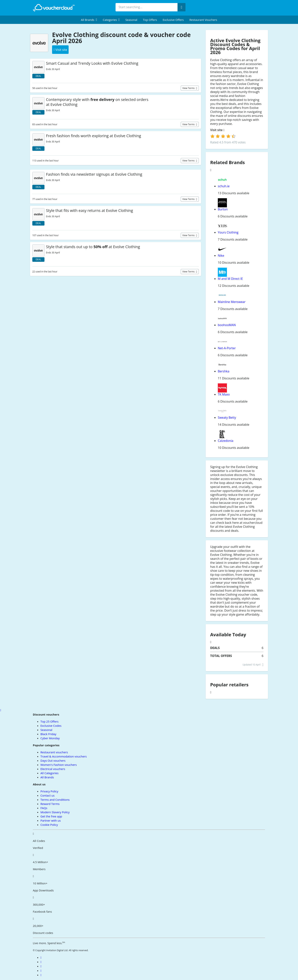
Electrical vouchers (53, 769)
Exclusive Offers (173, 20)
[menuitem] (89, 20)
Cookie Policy (49, 825)
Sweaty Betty (227, 418)
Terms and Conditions (55, 800)
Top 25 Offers (50, 721)
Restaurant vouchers (203, 20)
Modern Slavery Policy (55, 812)
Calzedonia (226, 441)
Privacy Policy (49, 791)
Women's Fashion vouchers (59, 765)
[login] (223, 136)
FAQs (44, 808)
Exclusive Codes (51, 726)
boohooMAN (227, 325)
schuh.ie (224, 186)
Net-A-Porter (227, 348)
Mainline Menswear (232, 302)
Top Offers (150, 20)
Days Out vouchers (53, 761)
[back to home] (54, 8)
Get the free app (51, 816)
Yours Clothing (228, 232)
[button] (89, 20)
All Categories (50, 773)
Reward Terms (50, 804)
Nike (221, 256)
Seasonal (131, 20)
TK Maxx (224, 394)
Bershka (224, 371)
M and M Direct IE (230, 279)
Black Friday (48, 734)
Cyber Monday (50, 738)
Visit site (217, 130)
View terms (189, 88)
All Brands (47, 777)
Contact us (48, 795)
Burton (223, 209)
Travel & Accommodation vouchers (64, 756)
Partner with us (51, 820)
